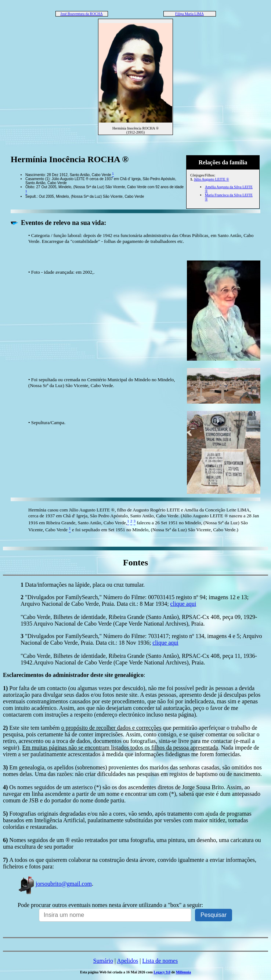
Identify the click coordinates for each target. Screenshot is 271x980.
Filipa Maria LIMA (189, 14)
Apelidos (127, 961)
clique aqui (183, 604)
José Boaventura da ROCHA (81, 14)
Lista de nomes (160, 961)
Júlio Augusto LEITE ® (212, 179)
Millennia (183, 972)
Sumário (103, 961)
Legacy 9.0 (162, 972)
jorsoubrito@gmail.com (55, 884)
